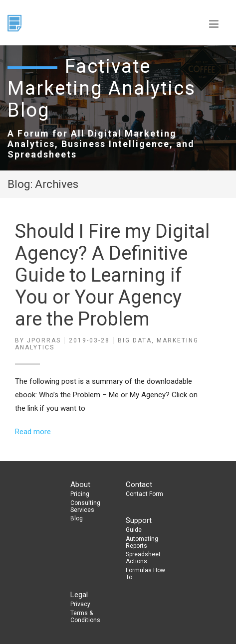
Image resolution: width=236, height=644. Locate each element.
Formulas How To (145, 574)
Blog (77, 518)
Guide (134, 530)
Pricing (80, 494)
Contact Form (144, 494)
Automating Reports (142, 542)
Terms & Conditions (85, 617)
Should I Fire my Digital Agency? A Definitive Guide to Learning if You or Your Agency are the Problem (112, 275)
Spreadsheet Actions (143, 558)
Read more (33, 432)
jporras (44, 340)
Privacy (80, 604)
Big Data (135, 340)
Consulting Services (85, 506)
